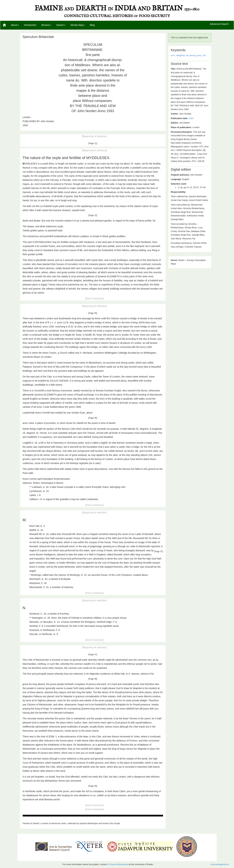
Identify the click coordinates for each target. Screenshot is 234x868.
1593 (191, 118)
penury (193, 55)
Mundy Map (78, 25)
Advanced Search (219, 24)
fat (187, 55)
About (15, 25)
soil (204, 55)
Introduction (30, 25)
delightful (180, 55)
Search (61, 25)
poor (199, 55)
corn (173, 55)
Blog (92, 25)
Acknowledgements (220, 864)
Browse (46, 25)
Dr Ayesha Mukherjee (118, 864)
